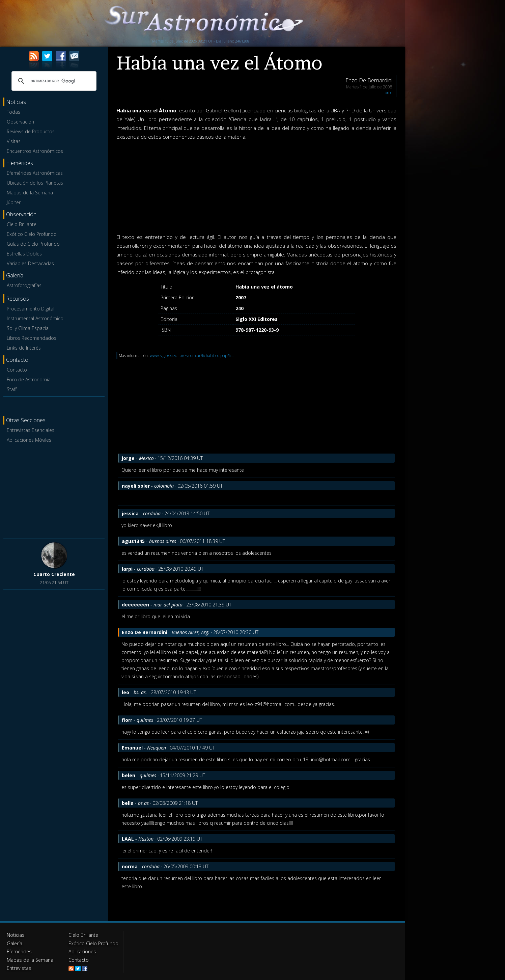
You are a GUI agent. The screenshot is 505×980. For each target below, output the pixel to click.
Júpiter (14, 202)
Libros (387, 93)
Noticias (16, 935)
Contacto (17, 370)
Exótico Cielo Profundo (32, 234)
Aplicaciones (82, 951)
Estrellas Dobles (24, 254)
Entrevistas (19, 967)
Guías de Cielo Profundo (33, 244)
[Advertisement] (54, 492)
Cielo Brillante (22, 224)
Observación (20, 122)
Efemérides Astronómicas (35, 173)
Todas (13, 112)
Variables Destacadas (30, 263)
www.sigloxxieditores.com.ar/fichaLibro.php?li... (192, 356)
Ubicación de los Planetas (35, 183)
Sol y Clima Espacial (28, 328)
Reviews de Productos (31, 131)
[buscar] (53, 81)
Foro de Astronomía (29, 379)
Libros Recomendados (32, 338)
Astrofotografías (24, 285)
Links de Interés (24, 348)
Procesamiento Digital (31, 309)
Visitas (14, 141)
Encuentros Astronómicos (35, 151)
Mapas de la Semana (30, 193)
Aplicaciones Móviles (29, 440)
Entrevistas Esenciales (31, 430)
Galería (14, 943)
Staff (12, 389)
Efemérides (19, 951)
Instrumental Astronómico (35, 318)
